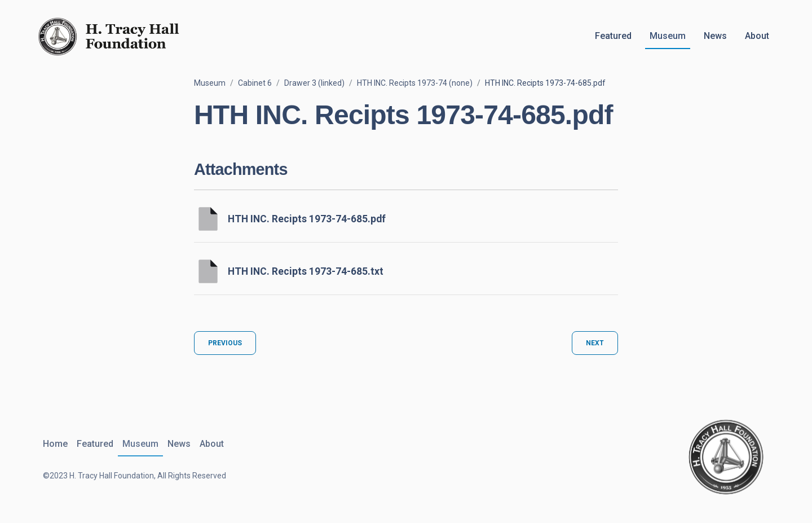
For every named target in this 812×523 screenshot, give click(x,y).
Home (55, 444)
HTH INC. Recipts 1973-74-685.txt (306, 271)
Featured (613, 36)
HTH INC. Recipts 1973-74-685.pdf (307, 219)
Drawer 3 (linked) (314, 83)
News (715, 36)
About (757, 36)
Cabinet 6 (255, 83)
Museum (668, 36)
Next (595, 343)
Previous (225, 343)
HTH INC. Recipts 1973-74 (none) (415, 83)
